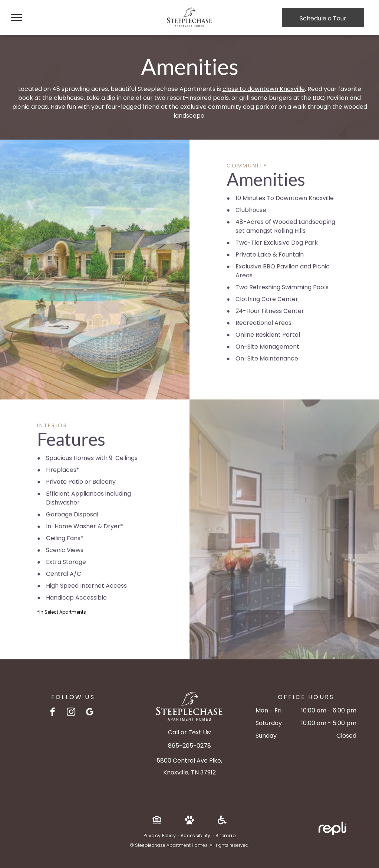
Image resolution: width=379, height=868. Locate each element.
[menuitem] (160, 836)
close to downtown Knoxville (264, 89)
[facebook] (52, 713)
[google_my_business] (90, 713)
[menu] (16, 17)
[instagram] (71, 713)
